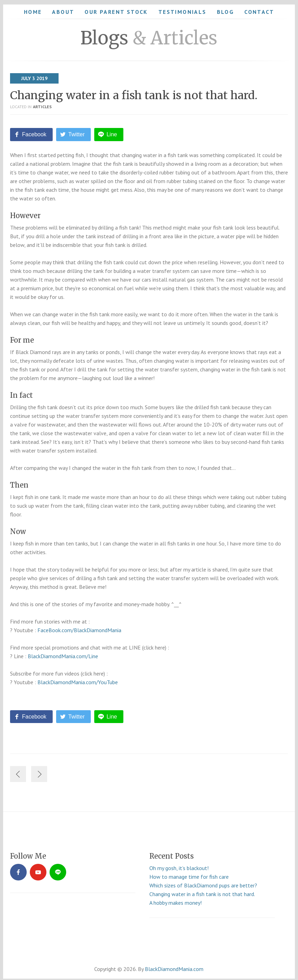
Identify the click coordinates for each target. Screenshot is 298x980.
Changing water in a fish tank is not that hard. (134, 95)
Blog (226, 12)
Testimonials (182, 12)
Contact (259, 12)
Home (33, 12)
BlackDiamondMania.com (174, 966)
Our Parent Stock (116, 12)
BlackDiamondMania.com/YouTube (78, 680)
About (63, 12)
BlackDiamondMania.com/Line (63, 654)
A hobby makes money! (176, 900)
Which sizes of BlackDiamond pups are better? (203, 882)
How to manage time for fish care (189, 874)
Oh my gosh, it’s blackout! (179, 865)
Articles (42, 107)
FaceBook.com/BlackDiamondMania (79, 628)
